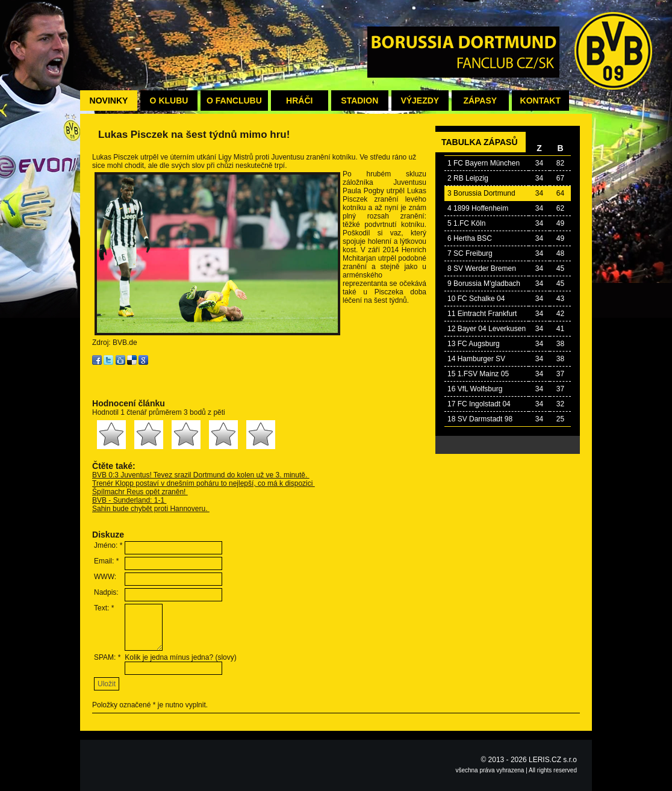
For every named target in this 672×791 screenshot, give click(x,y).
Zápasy (480, 101)
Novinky (109, 101)
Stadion (359, 101)
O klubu (169, 101)
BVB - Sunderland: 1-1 (129, 500)
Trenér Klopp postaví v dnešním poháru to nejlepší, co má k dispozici (204, 483)
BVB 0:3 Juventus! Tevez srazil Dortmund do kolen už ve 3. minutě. (201, 475)
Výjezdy (420, 101)
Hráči (299, 101)
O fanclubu (234, 101)
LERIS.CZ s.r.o (553, 760)
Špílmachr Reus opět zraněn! (140, 492)
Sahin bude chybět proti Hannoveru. (151, 509)
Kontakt (540, 101)
